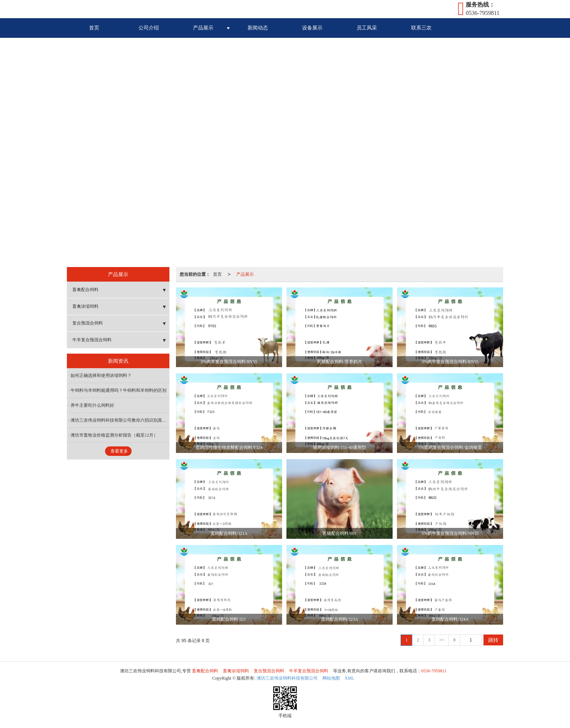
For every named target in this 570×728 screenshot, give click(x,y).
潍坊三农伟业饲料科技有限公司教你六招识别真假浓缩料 (120, 420)
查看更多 (119, 451)
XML (350, 678)
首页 (94, 28)
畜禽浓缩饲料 (85, 306)
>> (442, 640)
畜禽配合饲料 (85, 290)
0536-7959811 (434, 671)
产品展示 (203, 28)
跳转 (493, 640)
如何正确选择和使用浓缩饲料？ (101, 375)
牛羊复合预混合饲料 (92, 340)
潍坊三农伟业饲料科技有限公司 (287, 678)
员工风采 (367, 28)
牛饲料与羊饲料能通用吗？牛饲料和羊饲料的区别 (119, 390)
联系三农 (421, 28)
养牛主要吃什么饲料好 (92, 405)
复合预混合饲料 (88, 323)
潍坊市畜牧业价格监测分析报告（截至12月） (114, 435)
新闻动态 (258, 28)
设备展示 (312, 28)
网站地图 (331, 678)
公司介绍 (149, 28)
